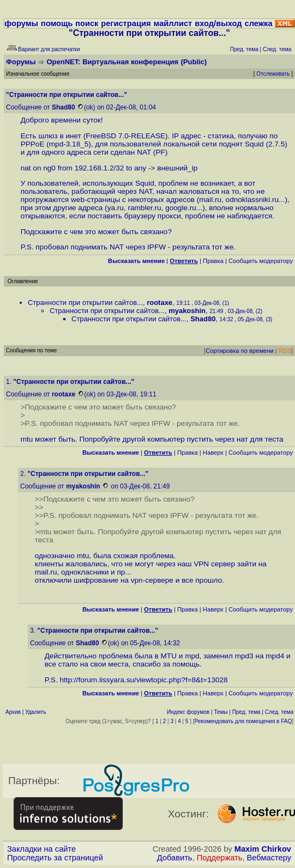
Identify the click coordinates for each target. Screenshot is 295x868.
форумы (21, 23)
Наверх (213, 453)
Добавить (175, 858)
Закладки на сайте (41, 849)
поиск (87, 23)
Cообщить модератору (261, 261)
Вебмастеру (269, 858)
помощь (57, 23)
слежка (258, 23)
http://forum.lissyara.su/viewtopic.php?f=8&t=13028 (143, 680)
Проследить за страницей (55, 858)
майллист (173, 23)
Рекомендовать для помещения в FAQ (243, 721)
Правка (213, 261)
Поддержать (220, 858)
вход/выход (218, 23)
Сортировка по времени (240, 351)
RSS (285, 351)
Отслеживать (273, 74)
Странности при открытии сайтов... (85, 302)
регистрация (126, 23)
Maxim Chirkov (263, 849)
